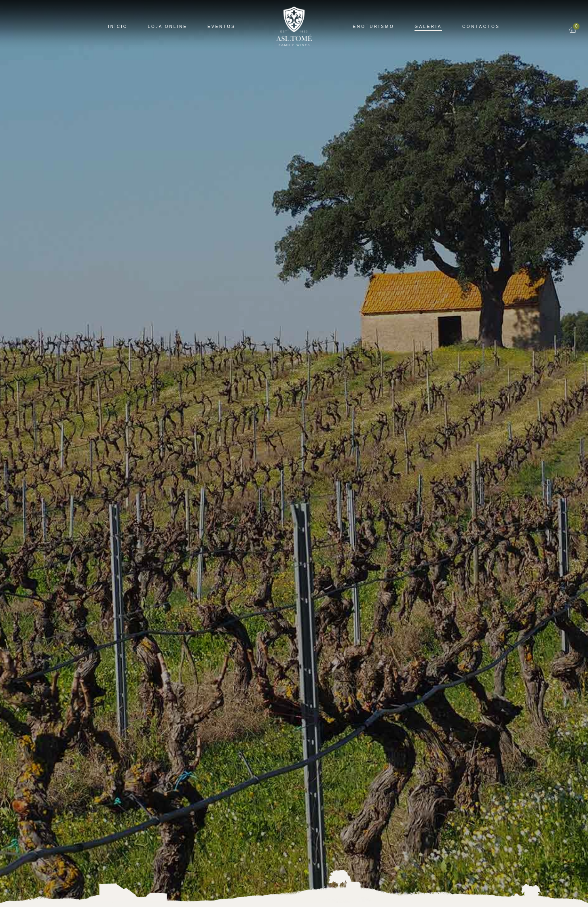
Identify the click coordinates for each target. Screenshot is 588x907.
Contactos (481, 27)
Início (118, 27)
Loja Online (168, 27)
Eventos (221, 27)
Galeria (428, 27)
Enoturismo (373, 27)
